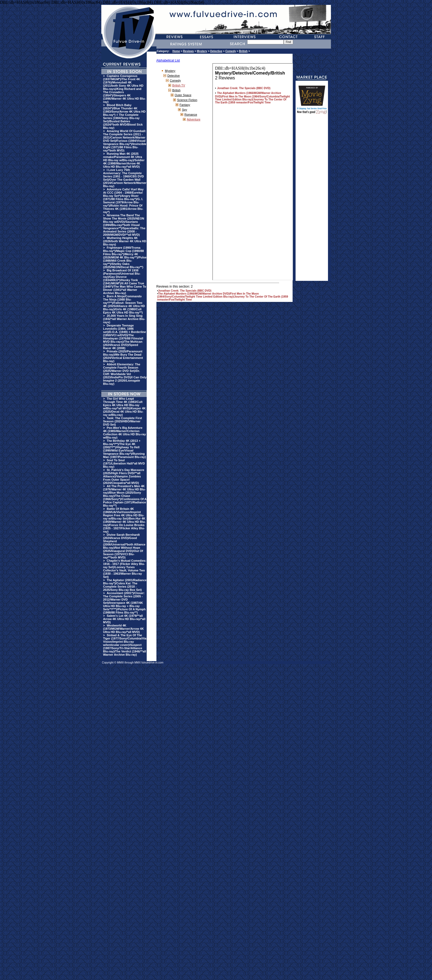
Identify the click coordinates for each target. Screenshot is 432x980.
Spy (185, 110)
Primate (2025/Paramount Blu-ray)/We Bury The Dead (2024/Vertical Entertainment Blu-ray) (123, 356)
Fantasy (185, 105)
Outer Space (183, 95)
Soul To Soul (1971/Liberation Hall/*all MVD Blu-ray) (124, 463)
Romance (191, 114)
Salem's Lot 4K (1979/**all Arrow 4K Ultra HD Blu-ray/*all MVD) (124, 619)
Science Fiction (187, 100)
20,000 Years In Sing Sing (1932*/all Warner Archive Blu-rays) (124, 319)
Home (176, 51)
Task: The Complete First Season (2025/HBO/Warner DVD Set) (123, 421)
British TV (179, 85)
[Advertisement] (312, 200)
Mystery (202, 51)
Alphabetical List (168, 60)
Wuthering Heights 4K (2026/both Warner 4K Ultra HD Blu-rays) (125, 241)
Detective (216, 51)
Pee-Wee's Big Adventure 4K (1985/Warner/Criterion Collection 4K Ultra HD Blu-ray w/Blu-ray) (125, 433)
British (243, 51)
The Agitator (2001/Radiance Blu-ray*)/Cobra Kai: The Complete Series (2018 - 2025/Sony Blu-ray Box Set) (125, 585)
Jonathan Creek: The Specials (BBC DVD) (185, 291)
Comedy (231, 51)
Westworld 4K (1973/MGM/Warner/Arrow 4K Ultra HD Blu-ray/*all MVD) (124, 629)
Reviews (188, 51)
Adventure (194, 119)
